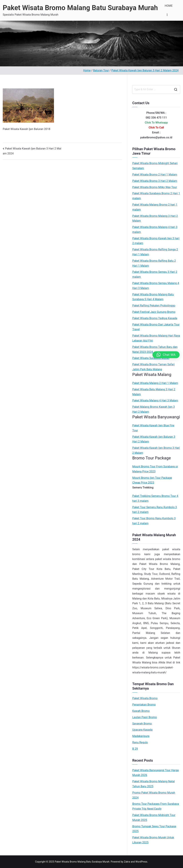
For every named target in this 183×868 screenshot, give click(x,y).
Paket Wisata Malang (152, 375)
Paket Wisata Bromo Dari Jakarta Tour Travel (156, 327)
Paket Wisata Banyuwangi (156, 417)
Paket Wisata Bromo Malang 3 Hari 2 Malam (155, 218)
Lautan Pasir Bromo (145, 717)
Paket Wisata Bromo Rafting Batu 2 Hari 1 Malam (154, 263)
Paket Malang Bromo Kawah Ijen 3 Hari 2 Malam (154, 409)
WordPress (141, 862)
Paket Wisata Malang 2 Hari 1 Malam (155, 383)
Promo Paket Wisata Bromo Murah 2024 (154, 795)
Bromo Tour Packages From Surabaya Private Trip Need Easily (156, 806)
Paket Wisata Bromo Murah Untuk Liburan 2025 (153, 840)
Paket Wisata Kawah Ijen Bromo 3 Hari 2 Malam (156, 450)
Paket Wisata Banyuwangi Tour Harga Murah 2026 (156, 773)
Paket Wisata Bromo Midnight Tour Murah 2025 (154, 818)
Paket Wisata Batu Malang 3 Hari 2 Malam (154, 392)
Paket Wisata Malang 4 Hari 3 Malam (155, 400)
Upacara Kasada (142, 730)
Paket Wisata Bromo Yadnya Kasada (155, 318)
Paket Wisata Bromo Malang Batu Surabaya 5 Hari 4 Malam (153, 297)
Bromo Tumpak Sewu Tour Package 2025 (154, 829)
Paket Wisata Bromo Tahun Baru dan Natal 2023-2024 (155, 349)
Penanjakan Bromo (144, 705)
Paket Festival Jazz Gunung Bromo (154, 312)
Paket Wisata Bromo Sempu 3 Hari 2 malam (155, 274)
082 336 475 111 (156, 118)
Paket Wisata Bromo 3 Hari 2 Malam (155, 181)
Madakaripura (141, 736)
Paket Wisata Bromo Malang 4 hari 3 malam (155, 230)
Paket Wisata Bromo (145, 698)
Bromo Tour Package (152, 458)
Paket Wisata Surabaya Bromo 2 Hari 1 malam (156, 196)
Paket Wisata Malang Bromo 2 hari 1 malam (155, 207)
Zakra (127, 862)
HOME (169, 6)
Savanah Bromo (142, 724)
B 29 (135, 749)
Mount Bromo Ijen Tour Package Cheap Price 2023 (152, 480)
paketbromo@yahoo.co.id (156, 137)
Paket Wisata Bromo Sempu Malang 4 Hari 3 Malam (156, 286)
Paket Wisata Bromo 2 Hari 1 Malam (155, 175)
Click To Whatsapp (156, 123)
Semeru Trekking (143, 488)
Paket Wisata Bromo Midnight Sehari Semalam (155, 166)
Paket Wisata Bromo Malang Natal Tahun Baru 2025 (154, 784)
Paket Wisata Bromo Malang (159, 564)
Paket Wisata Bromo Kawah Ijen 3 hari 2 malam (156, 241)
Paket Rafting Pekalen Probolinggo (154, 306)
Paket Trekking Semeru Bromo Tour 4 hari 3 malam (155, 498)
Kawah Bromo (141, 711)
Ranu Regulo (140, 742)
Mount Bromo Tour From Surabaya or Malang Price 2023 (155, 469)
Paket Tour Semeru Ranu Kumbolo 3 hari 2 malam (155, 510)
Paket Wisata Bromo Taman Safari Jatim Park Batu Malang (153, 367)
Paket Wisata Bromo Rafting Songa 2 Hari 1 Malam (155, 252)
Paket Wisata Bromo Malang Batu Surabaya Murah (80, 8)
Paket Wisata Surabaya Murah (151, 358)
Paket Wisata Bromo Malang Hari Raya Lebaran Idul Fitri (156, 338)
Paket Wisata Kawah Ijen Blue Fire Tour (153, 428)
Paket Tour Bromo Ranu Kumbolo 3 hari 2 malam (154, 521)
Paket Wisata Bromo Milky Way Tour (155, 187)
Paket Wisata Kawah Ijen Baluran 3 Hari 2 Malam (154, 439)
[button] (166, 355)
